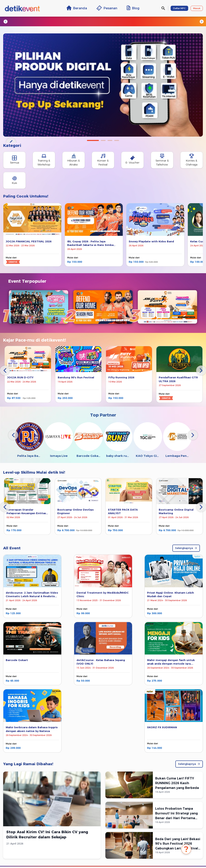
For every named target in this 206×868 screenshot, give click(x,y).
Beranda (77, 8)
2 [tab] (103, 140)
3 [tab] (110, 140)
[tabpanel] (103, 85)
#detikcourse (123, 21)
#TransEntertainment (94, 21)
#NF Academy (146, 21)
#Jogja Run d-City (40, 21)
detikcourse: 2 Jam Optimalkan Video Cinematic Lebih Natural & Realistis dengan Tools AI (32, 596)
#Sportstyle (169, 21)
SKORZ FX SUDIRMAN (162, 728)
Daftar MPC (179, 8)
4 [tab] (117, 140)
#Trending (16, 21)
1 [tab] (93, 140)
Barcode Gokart (17, 660)
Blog (133, 8)
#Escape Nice (65, 21)
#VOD (186, 21)
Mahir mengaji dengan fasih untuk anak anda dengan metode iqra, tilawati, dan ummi (171, 664)
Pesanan (107, 8)
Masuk (197, 8)
